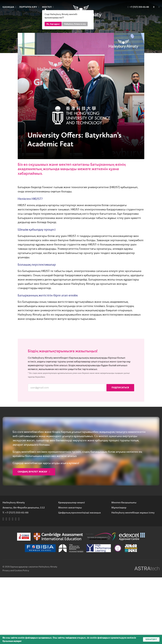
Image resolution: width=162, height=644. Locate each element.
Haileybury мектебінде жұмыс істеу (133, 513)
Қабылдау (151, 639)
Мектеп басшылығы (124, 502)
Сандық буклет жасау (34, 472)
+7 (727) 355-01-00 (17, 513)
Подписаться (120, 388)
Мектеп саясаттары (70, 508)
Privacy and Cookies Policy (16, 571)
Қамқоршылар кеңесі (72, 502)
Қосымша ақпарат (12, 641)
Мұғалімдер (119, 508)
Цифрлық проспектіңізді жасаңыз (79, 513)
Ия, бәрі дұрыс (53, 24)
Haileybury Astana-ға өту (75, 24)
